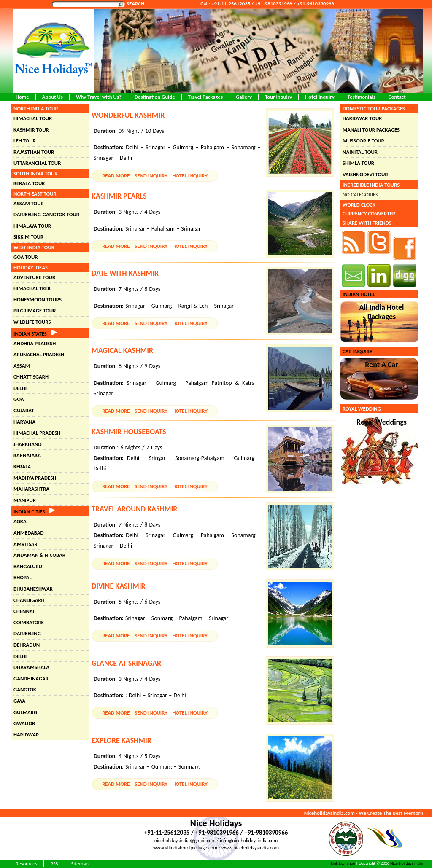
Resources (26, 864)
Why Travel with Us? (99, 97)
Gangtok (25, 689)
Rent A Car (382, 365)
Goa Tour (26, 257)
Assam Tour (29, 203)
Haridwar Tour (362, 118)
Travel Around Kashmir (134, 509)
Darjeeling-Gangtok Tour (46, 214)
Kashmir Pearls (119, 196)
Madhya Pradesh (35, 478)
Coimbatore (29, 622)
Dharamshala (31, 667)
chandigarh (29, 600)
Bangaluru (28, 566)
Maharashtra (31, 489)
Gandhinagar (31, 679)
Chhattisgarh (31, 377)
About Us (53, 97)
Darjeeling (27, 633)
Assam (22, 366)
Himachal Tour (33, 118)
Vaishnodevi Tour (365, 174)
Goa (19, 399)
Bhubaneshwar (33, 589)
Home (22, 97)
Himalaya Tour (32, 226)
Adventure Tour (34, 277)
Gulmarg (25, 712)
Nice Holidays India (406, 863)
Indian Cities (34, 512)
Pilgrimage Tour (35, 310)
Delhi (20, 388)
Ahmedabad (29, 533)
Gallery (244, 97)
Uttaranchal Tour (37, 163)
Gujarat (24, 410)
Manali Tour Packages (371, 130)
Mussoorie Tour (363, 141)
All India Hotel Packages (382, 312)
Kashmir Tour (31, 130)
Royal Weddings (382, 422)
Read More (116, 176)
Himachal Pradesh (37, 433)
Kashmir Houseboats (129, 432)
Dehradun (27, 645)
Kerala (22, 466)
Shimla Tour (358, 163)
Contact (397, 97)
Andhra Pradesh (35, 343)
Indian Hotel (359, 294)
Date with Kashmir (125, 273)
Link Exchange (343, 863)
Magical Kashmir (122, 350)
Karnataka (27, 455)
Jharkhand (28, 444)
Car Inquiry (358, 351)
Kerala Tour (29, 183)
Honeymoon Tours (38, 300)
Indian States (35, 334)
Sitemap (80, 864)
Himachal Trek (32, 288)
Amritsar (26, 544)
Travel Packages (206, 97)
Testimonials (362, 97)
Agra (20, 521)
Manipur (25, 500)
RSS (54, 864)
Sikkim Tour (28, 237)
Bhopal (23, 577)
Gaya (19, 701)
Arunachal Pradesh (39, 354)
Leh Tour (25, 141)
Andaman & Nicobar (39, 555)
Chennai (24, 611)
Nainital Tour (360, 152)
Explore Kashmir (121, 740)
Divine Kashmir (119, 586)
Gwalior (24, 723)
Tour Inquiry (278, 97)
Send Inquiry (151, 176)
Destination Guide (155, 97)
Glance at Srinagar (126, 663)
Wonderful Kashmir (128, 115)
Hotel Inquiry (320, 97)
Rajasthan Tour (34, 152)
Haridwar (26, 735)
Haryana (24, 422)
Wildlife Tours (32, 322)
